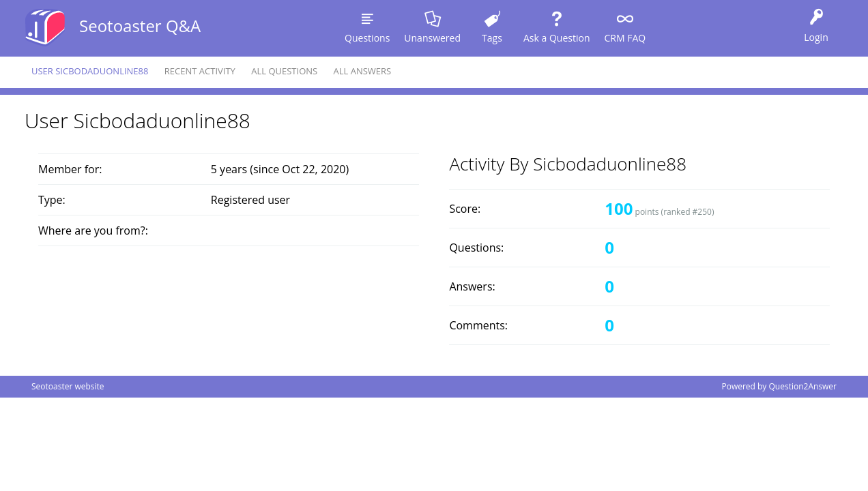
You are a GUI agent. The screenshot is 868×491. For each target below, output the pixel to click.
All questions (284, 71)
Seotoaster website (68, 386)
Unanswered (432, 38)
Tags (492, 38)
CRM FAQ (625, 38)
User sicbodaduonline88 (90, 71)
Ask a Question (556, 38)
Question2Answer (802, 386)
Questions (367, 38)
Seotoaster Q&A (140, 26)
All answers (363, 71)
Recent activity (200, 71)
